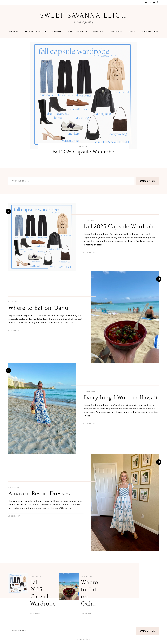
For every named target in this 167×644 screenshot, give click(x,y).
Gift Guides (116, 32)
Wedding (57, 32)
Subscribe (147, 181)
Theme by (84, 639)
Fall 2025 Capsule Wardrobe (83, 152)
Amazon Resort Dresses (39, 493)
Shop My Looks (150, 32)
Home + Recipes (78, 32)
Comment (89, 253)
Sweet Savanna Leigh (83, 15)
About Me (14, 32)
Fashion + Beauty (36, 32)
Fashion (84, 146)
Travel (132, 32)
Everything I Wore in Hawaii (121, 398)
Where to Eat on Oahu (38, 308)
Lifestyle (98, 32)
